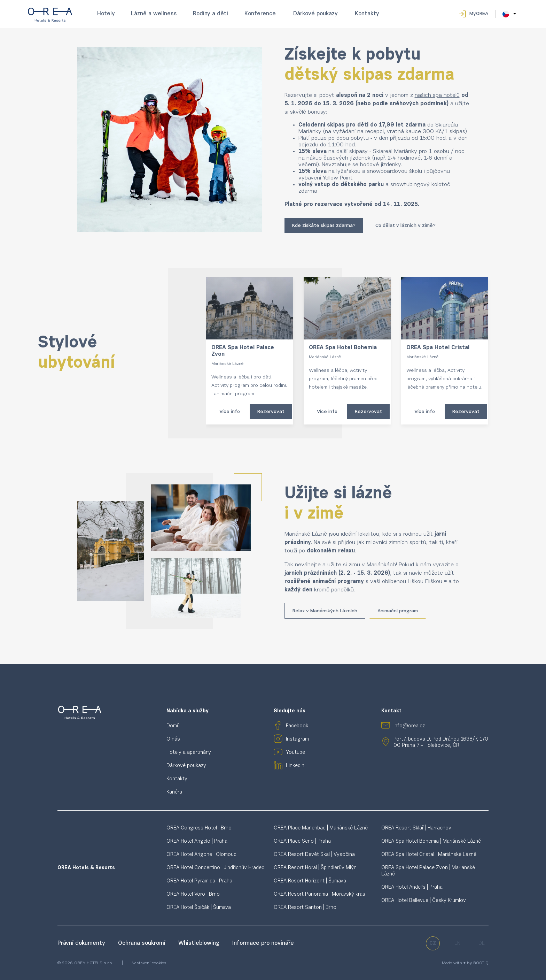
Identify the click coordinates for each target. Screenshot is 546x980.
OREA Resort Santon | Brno (305, 908)
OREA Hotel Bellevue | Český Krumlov (424, 901)
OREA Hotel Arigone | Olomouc (201, 855)
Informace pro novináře (263, 943)
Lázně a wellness (154, 14)
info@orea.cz (409, 726)
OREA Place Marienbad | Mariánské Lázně (321, 828)
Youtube (295, 753)
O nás (173, 739)
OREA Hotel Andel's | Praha (412, 887)
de (482, 944)
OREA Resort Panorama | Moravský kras (319, 894)
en (457, 944)
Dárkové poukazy (315, 14)
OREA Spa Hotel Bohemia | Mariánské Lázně (431, 841)
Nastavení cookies (149, 963)
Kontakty (367, 14)
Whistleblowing (200, 943)
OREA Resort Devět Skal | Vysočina (314, 855)
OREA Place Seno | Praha (302, 841)
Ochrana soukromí (143, 943)
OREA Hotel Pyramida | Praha (199, 881)
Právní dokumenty (82, 943)
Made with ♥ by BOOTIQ (465, 963)
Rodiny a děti (210, 14)
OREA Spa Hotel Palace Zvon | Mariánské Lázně (428, 871)
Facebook (297, 726)
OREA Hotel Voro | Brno (193, 894)
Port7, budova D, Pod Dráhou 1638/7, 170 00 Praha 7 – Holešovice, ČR (441, 742)
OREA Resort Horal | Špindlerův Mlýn (315, 868)
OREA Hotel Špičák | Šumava (199, 908)
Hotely (106, 14)
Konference (260, 14)
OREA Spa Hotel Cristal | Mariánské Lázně (429, 855)
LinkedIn (295, 766)
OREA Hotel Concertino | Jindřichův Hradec (215, 868)
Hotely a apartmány (189, 753)
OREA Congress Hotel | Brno (199, 828)
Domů (173, 726)
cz (433, 944)
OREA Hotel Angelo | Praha (197, 841)
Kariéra (174, 792)
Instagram (297, 739)
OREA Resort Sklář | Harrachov (416, 828)
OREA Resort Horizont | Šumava (310, 881)
